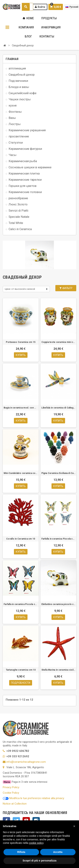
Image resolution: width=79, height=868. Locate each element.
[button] (74, 826)
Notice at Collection (15, 804)
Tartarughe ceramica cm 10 (21, 670)
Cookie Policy (11, 793)
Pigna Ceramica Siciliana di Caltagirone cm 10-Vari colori (58, 473)
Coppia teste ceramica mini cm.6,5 (58, 342)
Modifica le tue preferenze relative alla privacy (33, 798)
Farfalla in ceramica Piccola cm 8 (58, 539)
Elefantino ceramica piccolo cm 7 (58, 604)
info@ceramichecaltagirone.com (26, 762)
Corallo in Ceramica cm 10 (21, 539)
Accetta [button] (58, 852)
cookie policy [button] (36, 843)
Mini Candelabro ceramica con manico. (21, 473)
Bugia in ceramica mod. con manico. (21, 408)
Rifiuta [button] (21, 852)
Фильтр (66, 288)
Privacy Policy (11, 787)
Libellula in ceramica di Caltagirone (58, 408)
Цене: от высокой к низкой (20, 289)
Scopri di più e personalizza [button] (39, 861)
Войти (40, 7)
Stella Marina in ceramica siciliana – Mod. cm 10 (58, 670)
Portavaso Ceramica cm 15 (21, 342)
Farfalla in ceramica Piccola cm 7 (21, 604)
